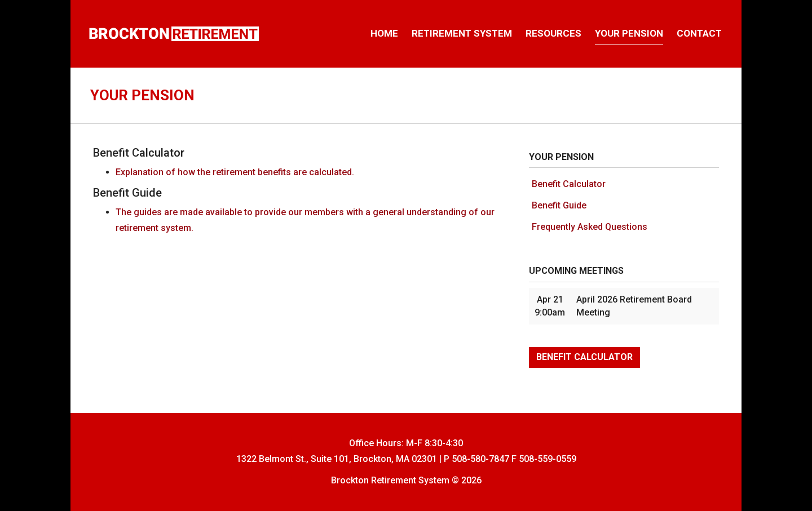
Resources (553, 33)
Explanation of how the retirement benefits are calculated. (235, 172)
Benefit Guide (559, 205)
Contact (699, 33)
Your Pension (629, 33)
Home (384, 33)
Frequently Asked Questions (590, 227)
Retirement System (462, 33)
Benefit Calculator (569, 184)
